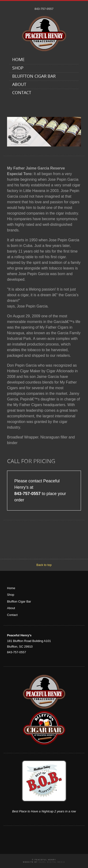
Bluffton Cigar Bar (34, 77)
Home (18, 60)
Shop (18, 68)
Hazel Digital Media (52, 862)
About (19, 85)
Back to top (44, 565)
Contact (22, 93)
